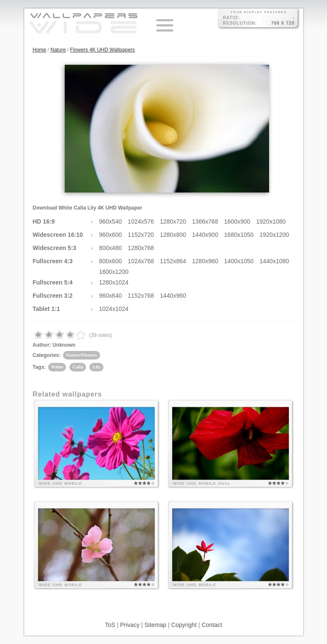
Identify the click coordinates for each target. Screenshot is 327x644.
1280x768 (141, 248)
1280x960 (205, 261)
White (57, 367)
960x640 (111, 296)
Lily (96, 367)
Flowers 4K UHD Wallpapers (103, 50)
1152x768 (141, 296)
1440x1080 (274, 261)
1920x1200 (274, 235)
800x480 (111, 248)
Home (40, 50)
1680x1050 (239, 235)
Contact (212, 625)
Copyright (184, 625)
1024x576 (141, 221)
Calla (78, 367)
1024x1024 (114, 309)
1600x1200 (114, 272)
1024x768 (141, 261)
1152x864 (173, 261)
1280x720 (173, 221)
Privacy (130, 625)
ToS (110, 625)
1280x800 (173, 235)
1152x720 (141, 235)
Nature (58, 50)
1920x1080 (271, 221)
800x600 (111, 261)
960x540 (111, 221)
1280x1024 (114, 282)
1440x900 (205, 235)
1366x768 (205, 221)
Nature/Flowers (82, 355)
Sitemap (155, 625)
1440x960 (173, 296)
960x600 (111, 235)
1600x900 (237, 221)
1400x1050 (239, 261)
